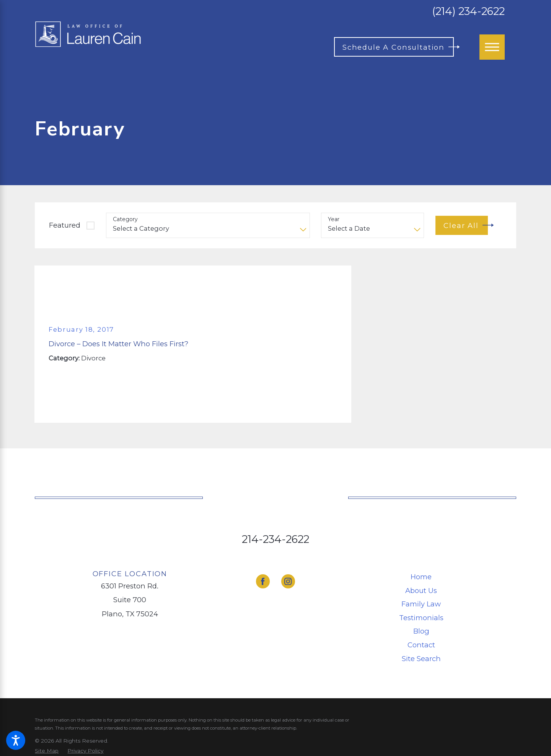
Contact (421, 645)
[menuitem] (421, 577)
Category (125, 219)
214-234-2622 (275, 539)
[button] (16, 740)
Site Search (421, 659)
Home (421, 577)
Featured (65, 225)
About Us (421, 591)
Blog (421, 631)
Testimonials (421, 618)
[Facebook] (263, 581)
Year (334, 219)
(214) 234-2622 (468, 11)
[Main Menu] (492, 47)
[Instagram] (288, 581)
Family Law (421, 604)
